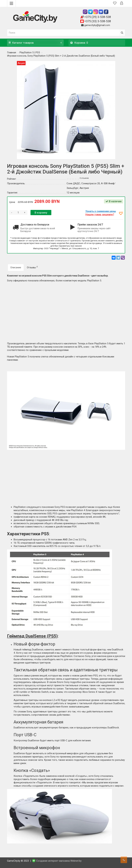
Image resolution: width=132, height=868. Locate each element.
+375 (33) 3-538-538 (98, 21)
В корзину (41, 213)
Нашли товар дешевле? (100, 215)
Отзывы (32, 267)
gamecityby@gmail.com (97, 25)
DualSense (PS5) (42, 636)
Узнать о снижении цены (101, 211)
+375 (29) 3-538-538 (98, 17)
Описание (16, 267)
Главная (12, 52)
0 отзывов (84, 178)
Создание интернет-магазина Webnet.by (59, 861)
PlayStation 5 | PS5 (30, 52)
